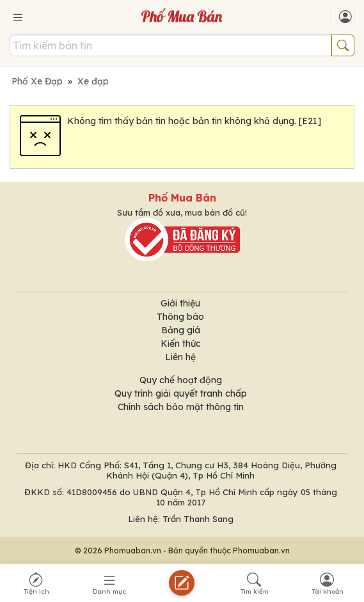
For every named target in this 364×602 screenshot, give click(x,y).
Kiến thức (181, 344)
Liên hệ (180, 357)
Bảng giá (181, 330)
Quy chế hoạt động (181, 380)
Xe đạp (93, 81)
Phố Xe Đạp (37, 81)
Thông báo (180, 317)
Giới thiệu (180, 303)
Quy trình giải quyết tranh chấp (181, 393)
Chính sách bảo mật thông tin (181, 407)
